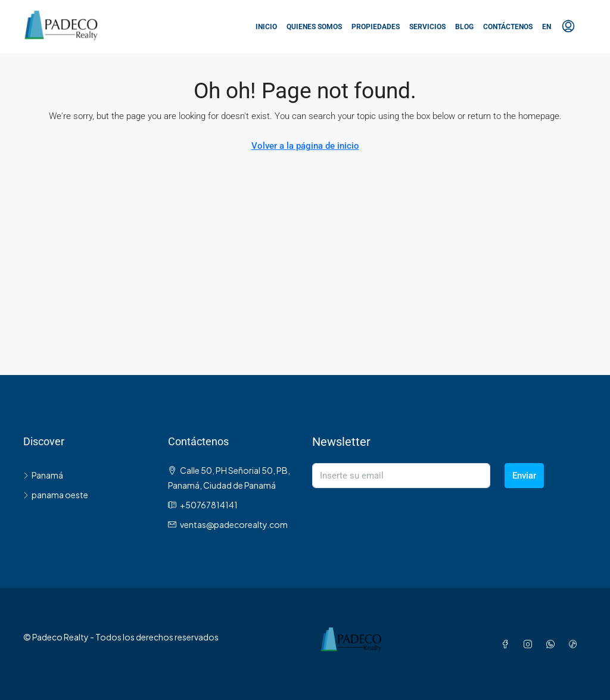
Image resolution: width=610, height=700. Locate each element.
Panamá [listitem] (43, 475)
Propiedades (376, 27)
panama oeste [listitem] (56, 495)
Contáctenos (508, 27)
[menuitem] (568, 27)
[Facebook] (508, 644)
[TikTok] (575, 644)
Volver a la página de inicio (305, 146)
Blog (464, 27)
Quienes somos (314, 27)
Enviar (524, 476)
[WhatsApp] (553, 644)
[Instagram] (530, 644)
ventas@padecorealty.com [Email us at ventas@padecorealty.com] (234, 524)
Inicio (266, 27)
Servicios (427, 27)
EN (547, 27)
